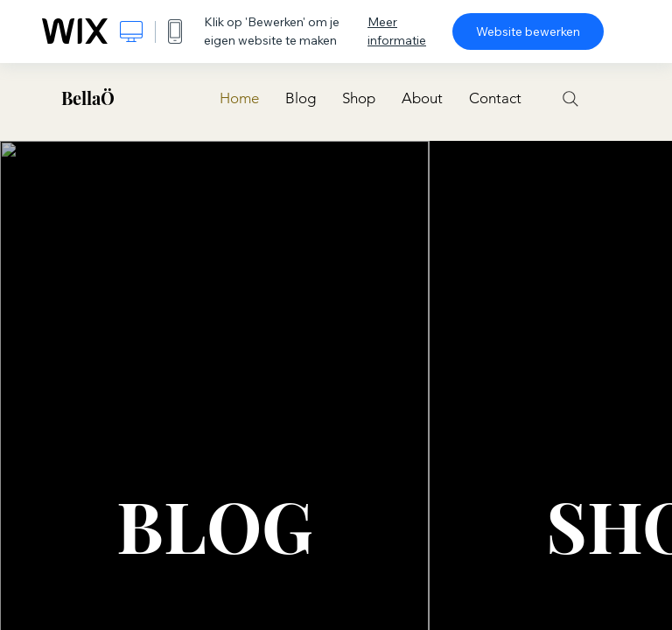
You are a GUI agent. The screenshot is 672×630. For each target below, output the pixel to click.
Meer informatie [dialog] (397, 31)
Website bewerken (528, 31)
